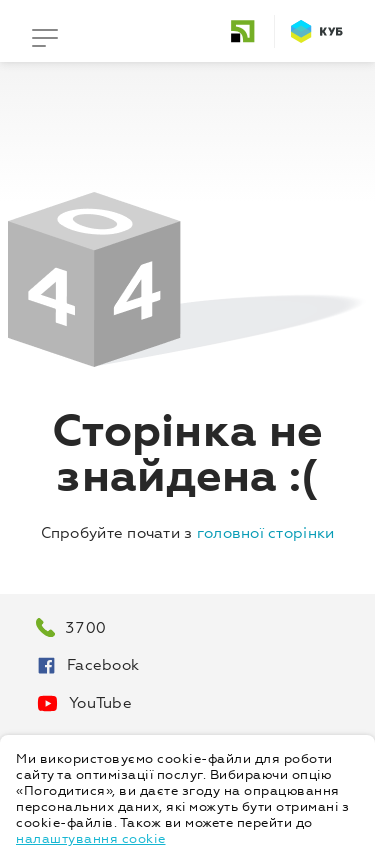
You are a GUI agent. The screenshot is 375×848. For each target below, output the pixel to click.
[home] (251, 31)
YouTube (84, 703)
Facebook (87, 665)
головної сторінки (266, 533)
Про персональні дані (120, 741)
